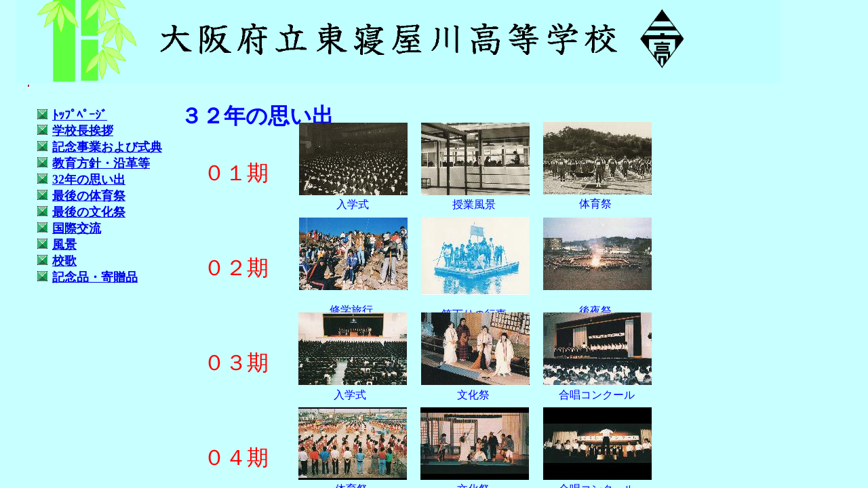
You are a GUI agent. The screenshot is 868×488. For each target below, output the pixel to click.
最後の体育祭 (89, 196)
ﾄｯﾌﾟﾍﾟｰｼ (80, 115)
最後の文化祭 (89, 212)
